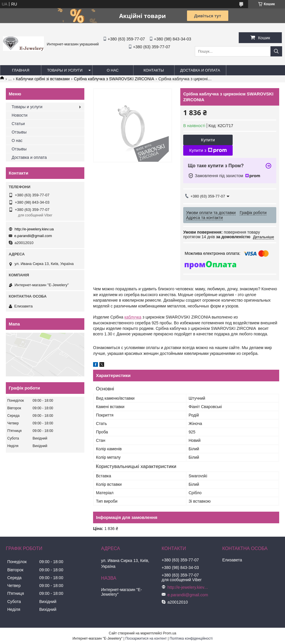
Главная (21, 70)
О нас (113, 70)
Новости (19, 115)
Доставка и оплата (200, 70)
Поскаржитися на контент (146, 638)
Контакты (154, 70)
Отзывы (19, 132)
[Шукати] (276, 51)
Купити (208, 140)
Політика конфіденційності (191, 638)
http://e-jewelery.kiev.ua (34, 229)
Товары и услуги (65, 70)
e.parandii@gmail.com (33, 236)
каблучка (133, 317)
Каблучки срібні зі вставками (43, 79)
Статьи (18, 124)
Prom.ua (170, 633)
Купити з (208, 150)
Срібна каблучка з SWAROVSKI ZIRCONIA (114, 79)
